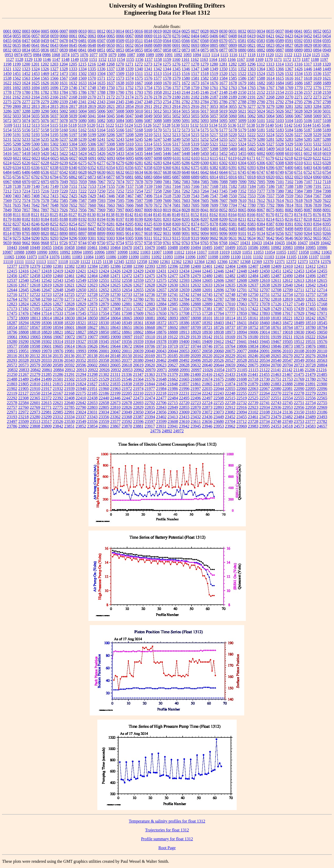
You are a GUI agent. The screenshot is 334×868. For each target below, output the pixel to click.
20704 (288, 365)
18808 (23, 332)
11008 (168, 252)
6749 (280, 172)
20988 (173, 370)
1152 (102, 59)
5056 (205, 116)
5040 (82, 116)
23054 (150, 412)
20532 (253, 360)
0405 (205, 36)
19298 (35, 342)
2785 (214, 102)
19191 (265, 337)
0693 (195, 45)
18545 (322, 323)
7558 (280, 196)
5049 (148, 116)
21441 (253, 374)
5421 (54, 153)
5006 (101, 111)
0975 (28, 55)
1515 (176, 74)
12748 (230, 295)
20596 (81, 365)
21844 (150, 384)
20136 (69, 356)
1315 (289, 64)
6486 (26, 172)
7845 (327, 205)
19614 (69, 346)
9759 (158, 243)
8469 (158, 229)
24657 (322, 426)
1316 (298, 64)
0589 (280, 41)
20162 (138, 356)
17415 (242, 309)
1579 (176, 78)
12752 (276, 295)
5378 (73, 149)
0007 (64, 31)
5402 (252, 149)
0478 (64, 41)
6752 (308, 172)
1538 (7, 78)
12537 (12, 280)
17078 (265, 304)
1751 (120, 88)
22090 (299, 389)
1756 (167, 88)
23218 (23, 417)
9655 (317, 238)
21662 (173, 379)
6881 (129, 177)
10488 (173, 247)
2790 (261, 102)
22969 (322, 407)
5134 (213, 125)
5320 (205, 144)
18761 (276, 327)
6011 (298, 153)
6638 (167, 172)
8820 (45, 233)
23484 (299, 417)
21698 (242, 379)
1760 (205, 88)
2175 (139, 97)
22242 (207, 393)
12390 (138, 266)
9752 (111, 243)
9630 (223, 238)
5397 (205, 149)
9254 (270, 233)
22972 (23, 412)
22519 (242, 398)
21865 (207, 384)
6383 (223, 168)
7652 (73, 205)
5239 (82, 139)
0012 (101, 31)
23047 (115, 412)
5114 (45, 125)
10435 (280, 243)
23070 (196, 412)
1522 (242, 74)
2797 (317, 102)
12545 (69, 280)
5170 (158, 130)
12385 (104, 266)
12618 (35, 285)
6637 (158, 172)
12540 (23, 280)
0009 (73, 31)
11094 (179, 257)
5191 (17, 135)
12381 (58, 266)
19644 (115, 346)
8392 (299, 224)
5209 (139, 135)
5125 (138, 125)
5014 (176, 111)
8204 (176, 219)
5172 (176, 130)
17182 (23, 309)
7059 (83, 182)
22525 (253, 398)
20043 (161, 351)
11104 (280, 257)
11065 (9, 257)
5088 (158, 121)
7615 (289, 200)
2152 (261, 92)
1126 (325, 55)
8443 (73, 229)
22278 (299, 393)
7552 (242, 196)
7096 (271, 182)
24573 (299, 426)
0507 (101, 41)
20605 (115, 365)
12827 (58, 304)
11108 (325, 257)
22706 (161, 403)
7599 (158, 200)
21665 (184, 379)
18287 (12, 323)
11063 (326, 252)
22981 (46, 412)
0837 (54, 50)
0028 (205, 31)
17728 (207, 313)
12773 (69, 299)
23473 (265, 417)
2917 (205, 106)
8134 (101, 215)
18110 (219, 318)
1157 (148, 59)
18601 (69, 327)
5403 (261, 149)
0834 (26, 50)
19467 (276, 342)
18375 (173, 323)
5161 (73, 130)
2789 (252, 102)
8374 (195, 224)
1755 (158, 88)
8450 (101, 229)
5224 (270, 135)
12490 (288, 276)
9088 (176, 233)
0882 (261, 50)
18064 (116, 318)
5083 (111, 121)
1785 (73, 92)
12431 (161, 271)
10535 (242, 247)
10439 (314, 243)
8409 (45, 229)
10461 (92, 247)
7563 (299, 196)
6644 (223, 172)
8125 (54, 215)
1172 (287, 59)
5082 (101, 121)
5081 (92, 121)
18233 (299, 318)
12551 (104, 280)
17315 (127, 309)
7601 (176, 200)
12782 (161, 299)
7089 (233, 182)
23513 (35, 421)
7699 (214, 205)
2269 (280, 97)
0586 (270, 41)
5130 (176, 125)
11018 (213, 252)
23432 (196, 417)
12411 (299, 266)
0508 (111, 41)
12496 (311, 276)
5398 (214, 149)
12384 (92, 266)
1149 (74, 59)
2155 (289, 92)
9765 (205, 243)
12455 (322, 271)
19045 (311, 332)
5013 (167, 111)
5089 (167, 121)
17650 (161, 313)
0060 (64, 36)
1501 (73, 74)
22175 (81, 393)
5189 (327, 130)
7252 (120, 191)
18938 (219, 332)
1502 (82, 74)
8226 (327, 219)
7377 (261, 191)
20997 (196, 370)
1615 (280, 78)
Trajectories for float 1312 (167, 830)
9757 (139, 243)
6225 (17, 163)
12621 (69, 285)
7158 (139, 186)
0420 (261, 36)
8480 (205, 229)
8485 (242, 229)
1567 (64, 78)
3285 (327, 106)
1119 (261, 55)
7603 (186, 200)
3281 (289, 106)
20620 (150, 365)
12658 (173, 290)
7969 (101, 210)
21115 (253, 370)
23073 (219, 412)
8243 (26, 224)
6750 (289, 172)
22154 (46, 393)
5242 (111, 139)
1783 (54, 92)
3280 (280, 106)
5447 (176, 153)
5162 (82, 130)
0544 (148, 41)
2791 (270, 102)
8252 (54, 224)
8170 (270, 215)
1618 (308, 78)
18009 (24, 318)
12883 (150, 304)
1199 (17, 64)
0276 (176, 36)
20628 (184, 365)
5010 (139, 111)
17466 (322, 309)
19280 (12, 342)
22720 (184, 403)
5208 (129, 135)
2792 (280, 102)
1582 (205, 78)
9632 (242, 238)
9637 (261, 238)
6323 (317, 163)
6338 (54, 168)
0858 (167, 50)
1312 (261, 64)
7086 (214, 182)
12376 (326, 262)
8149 (176, 215)
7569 (7, 200)
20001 (104, 351)
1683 (270, 83)
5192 (26, 135)
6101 (177, 158)
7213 (17, 191)
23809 (46, 426)
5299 (26, 144)
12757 (311, 295)
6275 (82, 163)
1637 (111, 83)
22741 (265, 403)
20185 (173, 356)
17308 (115, 309)
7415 (54, 196)
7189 (299, 186)
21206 (310, 370)
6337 (45, 168)
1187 (305, 59)
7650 (64, 205)
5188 (317, 130)
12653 (115, 290)
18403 (219, 323)
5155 (17, 130)
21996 (184, 389)
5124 (129, 125)
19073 (81, 337)
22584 (23, 403)
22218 (161, 393)
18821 (58, 332)
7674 (167, 205)
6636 (148, 172)
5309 (120, 144)
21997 (196, 389)
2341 (82, 102)
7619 (308, 200)
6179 (270, 158)
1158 (158, 59)
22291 (322, 393)
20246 (253, 356)
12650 (81, 290)
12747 (219, 295)
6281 (139, 163)
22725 (219, 403)
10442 (326, 243)
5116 (63, 125)
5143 (298, 125)
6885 (167, 177)
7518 (167, 196)
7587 (82, 200)
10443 (12, 247)
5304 (73, 144)
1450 (7, 74)
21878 (242, 384)
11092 (156, 257)
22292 (12, 398)
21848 (173, 384)
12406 (242, 266)
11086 (111, 257)
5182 (270, 130)
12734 (138, 295)
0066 (120, 36)
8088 (317, 210)
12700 (230, 290)
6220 (308, 158)
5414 (317, 149)
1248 (101, 64)
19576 (322, 342)
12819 (288, 299)
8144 (148, 215)
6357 (139, 168)
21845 (161, 384)
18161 (253, 318)
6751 (299, 172)
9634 (252, 238)
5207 (120, 135)
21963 (115, 389)
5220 (233, 135)
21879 (253, 384)
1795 (148, 92)
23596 (138, 421)
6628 (82, 172)
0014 (120, 31)
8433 (54, 229)
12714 (322, 290)
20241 (242, 356)
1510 (129, 74)
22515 (230, 398)
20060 (219, 351)
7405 (26, 196)
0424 (299, 36)
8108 (8, 215)
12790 (242, 299)
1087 (131, 55)
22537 (265, 398)
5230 (327, 135)
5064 (270, 116)
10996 (99, 252)
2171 (101, 97)
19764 (230, 346)
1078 (103, 55)
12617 (23, 285)
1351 (233, 69)
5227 (299, 135)
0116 (157, 36)
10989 (31, 252)
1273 (148, 64)
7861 (35, 210)
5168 (139, 130)
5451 (214, 153)
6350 (82, 168)
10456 (58, 247)
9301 (92, 238)
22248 (230, 393)
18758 (265, 327)
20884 (58, 370)
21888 (288, 384)
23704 (230, 421)
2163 (26, 97)
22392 (58, 398)
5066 (289, 116)
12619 (46, 285)
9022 (158, 233)
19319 (69, 342)
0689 (158, 45)
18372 (161, 323)
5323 (233, 144)
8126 (63, 215)
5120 (91, 125)
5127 (157, 125)
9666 (35, 243)
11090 (134, 257)
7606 (214, 200)
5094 (214, 121)
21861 (196, 384)
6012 (308, 153)
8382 (242, 224)
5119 (82, 125)
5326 (261, 144)
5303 (64, 144)
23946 (207, 426)
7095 (261, 182)
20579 (35, 365)
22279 (311, 393)
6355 (120, 168)
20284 (322, 356)
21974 (138, 389)
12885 (173, 304)
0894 (317, 50)
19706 (150, 346)
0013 (111, 31)
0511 (139, 41)
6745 (242, 172)
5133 (204, 125)
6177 (261, 158)
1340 (139, 69)
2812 (26, 106)
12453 (299, 271)
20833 (24, 370)
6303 (233, 163)
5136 (232, 125)
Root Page (167, 848)
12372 (291, 262)
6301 (214, 163)
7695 (195, 205)
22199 (115, 393)
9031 (167, 233)
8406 (26, 229)
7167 (205, 186)
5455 (242, 153)
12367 (234, 262)
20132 (35, 356)
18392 (207, 323)
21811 (46, 384)
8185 (54, 219)
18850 (104, 332)
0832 (7, 50)
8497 (280, 229)
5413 (308, 149)
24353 (276, 426)
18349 (127, 323)
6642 (205, 172)
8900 (111, 233)
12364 (199, 262)
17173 (12, 309)
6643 (214, 172)
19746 (207, 346)
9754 (120, 243)
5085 (129, 121)
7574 (26, 200)
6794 (54, 177)
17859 (242, 313)
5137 (241, 125)
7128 (7, 186)
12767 (23, 299)
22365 (35, 398)
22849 (173, 407)
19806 (242, 346)
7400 (7, 196)
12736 (150, 295)
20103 (288, 351)
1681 (252, 83)
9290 (35, 238)
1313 (270, 64)
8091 (327, 210)
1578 (167, 78)
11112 (30, 262)
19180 (253, 337)
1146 (47, 59)
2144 (186, 92)
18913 (184, 332)
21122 (264, 370)
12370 (268, 262)
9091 (186, 233)
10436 (291, 243)
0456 (17, 41)
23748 (276, 421)
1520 (223, 74)
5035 (35, 116)
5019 (223, 111)
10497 (219, 247)
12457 (23, 276)
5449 (195, 153)
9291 (45, 238)
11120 (74, 262)
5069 (317, 116)
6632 (120, 172)
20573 (23, 365)
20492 (184, 360)
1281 (223, 64)
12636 (242, 285)
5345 (35, 149)
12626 (127, 285)
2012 (167, 92)
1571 (101, 78)
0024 (176, 31)
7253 (129, 191)
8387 (270, 224)
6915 (223, 177)
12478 (184, 276)
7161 (167, 186)
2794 (289, 102)
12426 (115, 271)
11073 (32, 257)
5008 (120, 111)
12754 (288, 295)
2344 (111, 102)
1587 (252, 78)
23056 (161, 412)
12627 (138, 285)
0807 (223, 45)
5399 (223, 149)
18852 (115, 332)
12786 (207, 299)
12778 (115, 299)
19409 (207, 342)
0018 (148, 31)
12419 (58, 271)
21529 (104, 379)
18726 (219, 327)
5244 (129, 139)
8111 (17, 215)
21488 (12, 379)
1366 (280, 69)
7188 (289, 186)
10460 (81, 247)
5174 (195, 130)
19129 (184, 337)
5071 (327, 116)
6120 (242, 158)
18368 (150, 323)
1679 (242, 83)
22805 (104, 407)
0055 (17, 36)
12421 (81, 271)
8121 (35, 215)
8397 (7, 229)
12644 (12, 290)
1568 (73, 78)
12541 (35, 280)
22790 (81, 407)
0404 (195, 36)
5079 (73, 121)
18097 (184, 318)
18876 (161, 332)
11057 (292, 252)
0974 (18, 55)
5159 (54, 130)
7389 (308, 191)
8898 (92, 233)
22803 (92, 407)
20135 (58, 356)
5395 (186, 149)
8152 (195, 215)
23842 (58, 426)
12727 (81, 295)
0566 (186, 41)
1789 (111, 92)
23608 (173, 421)
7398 (327, 191)
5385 (120, 149)
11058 (304, 252)
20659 (230, 365)
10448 (23, 247)
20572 (12, 365)
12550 (92, 280)
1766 (261, 88)
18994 (242, 332)
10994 (76, 252)
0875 (205, 50)
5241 (101, 139)
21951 (92, 389)
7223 (92, 191)
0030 (223, 31)
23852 (81, 426)
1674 (205, 83)
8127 (73, 215)
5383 (101, 149)
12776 (104, 299)
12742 (184, 295)
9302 (101, 238)
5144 (307, 125)
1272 (139, 64)
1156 (139, 59)
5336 (17, 149)
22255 (242, 393)
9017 (139, 233)
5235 (45, 139)
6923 (299, 177)
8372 (186, 224)
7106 (299, 182)
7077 (130, 182)
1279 (204, 64)
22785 (69, 407)
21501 (58, 379)
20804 (322, 365)
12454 (311, 271)
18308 (58, 323)
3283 (308, 106)
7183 (242, 186)
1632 (73, 83)
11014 (190, 252)
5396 (195, 149)
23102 (253, 412)
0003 (26, 31)
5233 (26, 139)
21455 (265, 374)
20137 (81, 356)
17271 (92, 309)
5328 (280, 144)
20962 (139, 370)
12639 (276, 285)
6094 (120, 158)
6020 (8, 158)
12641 (299, 285)
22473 (138, 398)
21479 (311, 374)
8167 (261, 215)
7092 (252, 182)
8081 (280, 210)
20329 (35, 360)
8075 (270, 210)
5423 (73, 153)
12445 (207, 271)
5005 (92, 111)
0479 (73, 41)
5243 (120, 139)
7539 (186, 196)
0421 (270, 36)
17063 (242, 304)
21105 (242, 370)
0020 (167, 31)
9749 (92, 243)
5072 (7, 121)
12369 (257, 262)
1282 (232, 64)
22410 (81, 398)
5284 (299, 139)
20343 (69, 360)
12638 (265, 285)
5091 (186, 121)
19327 (81, 342)
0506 (92, 41)
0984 (37, 55)
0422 (280, 36)
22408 (69, 398)
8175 (308, 215)
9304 (120, 238)
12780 (138, 299)
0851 (101, 50)
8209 (223, 219)
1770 (299, 88)
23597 (150, 421)
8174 (298, 215)
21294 (81, 374)
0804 (205, 45)
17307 (104, 309)
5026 (280, 111)
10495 (207, 247)
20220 (207, 356)
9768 (223, 243)
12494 (299, 276)
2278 (35, 102)
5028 (299, 111)
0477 (54, 41)
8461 (129, 229)
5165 (111, 130)
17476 (23, 313)
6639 (176, 172)
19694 (138, 346)
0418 (242, 36)
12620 (58, 285)
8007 (139, 210)
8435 (64, 229)
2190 (242, 97)
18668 (150, 327)
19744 (196, 346)
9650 (299, 238)
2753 (158, 102)
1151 (93, 59)
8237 (17, 224)
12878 (92, 304)
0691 (176, 45)
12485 (265, 276)
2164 (35, 97)
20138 (92, 356)
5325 (252, 144)
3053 (214, 106)
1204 (63, 64)
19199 (276, 337)
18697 (184, 327)
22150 (35, 393)
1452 (26, 74)
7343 (214, 191)
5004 (82, 111)
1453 (35, 74)
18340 (115, 323)
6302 (223, 163)
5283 (289, 139)
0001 (7, 31)
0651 (120, 45)
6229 (54, 163)
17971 (322, 313)
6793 (45, 177)
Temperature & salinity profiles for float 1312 (167, 821)
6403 (308, 168)
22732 (242, 403)
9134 (261, 233)
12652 (104, 290)
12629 (161, 285)
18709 (196, 327)
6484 (7, 172)
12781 (150, 299)
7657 (82, 205)
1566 (54, 78)
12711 (299, 290)
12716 (12, 295)
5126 (147, 125)
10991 (53, 252)
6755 (7, 177)
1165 (222, 59)
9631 (233, 238)
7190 (308, 186)
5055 (195, 116)
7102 (289, 182)
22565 (322, 398)
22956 (299, 407)
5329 (289, 144)
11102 (258, 257)
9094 (205, 233)
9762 (176, 243)
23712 (242, 421)
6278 (111, 163)
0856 (148, 50)
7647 (45, 205)
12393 (150, 266)
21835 (115, 384)
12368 (245, 262)
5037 (54, 116)
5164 (101, 130)
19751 (219, 346)
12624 (104, 285)
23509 (23, 421)
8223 (317, 219)
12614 (311, 280)
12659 (184, 290)
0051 (308, 31)
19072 (70, 337)
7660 (92, 205)
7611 (251, 200)
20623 (161, 365)
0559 (158, 41)
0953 (9, 55)
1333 (73, 69)
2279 (45, 102)
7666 (129, 205)
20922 (93, 370)
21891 (311, 384)
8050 (214, 210)
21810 (35, 384)
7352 (242, 191)
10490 (184, 247)
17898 (276, 313)
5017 (205, 111)
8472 (167, 229)
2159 (327, 92)
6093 (111, 158)
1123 (297, 55)
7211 (327, 186)
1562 (17, 78)
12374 (314, 262)
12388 (127, 266)
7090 (242, 182)
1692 (17, 88)
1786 (82, 92)
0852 (111, 50)
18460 (265, 323)
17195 (35, 309)
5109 (8, 125)
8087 (308, 210)
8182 (26, 219)
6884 (158, 177)
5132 (194, 125)
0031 (233, 31)
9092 (195, 233)
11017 (202, 252)
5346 (45, 149)
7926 (64, 210)
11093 (168, 257)
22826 (127, 407)
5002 (64, 111)
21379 (173, 374)
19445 (265, 342)
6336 (35, 168)
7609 (233, 200)
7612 (261, 200)
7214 (26, 191)
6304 (242, 163)
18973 (230, 332)
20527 (230, 360)
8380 (223, 224)
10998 (122, 252)
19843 (265, 346)
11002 (134, 252)
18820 (46, 332)
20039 (138, 351)
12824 (23, 304)
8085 (299, 210)
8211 (242, 219)
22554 (288, 398)
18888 (173, 332)
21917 (46, 389)
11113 (41, 262)
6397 (280, 168)
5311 (139, 144)
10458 (69, 247)
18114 (230, 318)
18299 (35, 323)
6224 (7, 163)
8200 (148, 219)
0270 (167, 36)
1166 (232, 59)
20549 (299, 360)
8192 (82, 219)
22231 (184, 393)
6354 (111, 168)
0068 (139, 36)
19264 (322, 337)
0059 (54, 36)
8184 (45, 219)
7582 (54, 200)
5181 (261, 130)
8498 (289, 229)
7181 (223, 186)
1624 (26, 83)
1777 (327, 88)
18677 (161, 327)
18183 (276, 318)
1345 (176, 69)
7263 (195, 191)
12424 (104, 271)
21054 (219, 370)
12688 (196, 290)
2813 (35, 106)
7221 (73, 191)
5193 (35, 135)
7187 (280, 186)
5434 (129, 153)
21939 (69, 389)
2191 (252, 97)
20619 (138, 365)
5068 (308, 116)
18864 (150, 332)
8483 (233, 229)
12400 (196, 266)
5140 (270, 125)
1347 (195, 69)
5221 (242, 135)
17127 (288, 304)
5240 (92, 139)
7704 (233, 205)
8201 (158, 219)
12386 (115, 266)
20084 (253, 351)
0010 (82, 31)
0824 (280, 45)
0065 (111, 36)
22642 (81, 403)
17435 (288, 309)
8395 (327, 224)
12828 (69, 304)
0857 (158, 50)
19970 (47, 351)
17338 (161, 309)
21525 (92, 379)
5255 (223, 139)
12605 (207, 280)
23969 (242, 426)
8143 (139, 215)
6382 (214, 168)
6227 (35, 163)
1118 (251, 55)
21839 (138, 384)
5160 (64, 130)
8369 (176, 224)
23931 (161, 426)
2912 (158, 106)
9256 (280, 233)
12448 (242, 271)
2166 (54, 97)
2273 (317, 97)
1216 (92, 64)
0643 (54, 45)
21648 (161, 379)
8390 (280, 224)
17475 (12, 313)
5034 (26, 116)
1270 (120, 64)
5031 (327, 111)
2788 (242, 102)
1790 (120, 92)
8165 (242, 215)
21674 (207, 379)
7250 (101, 191)
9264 (308, 233)
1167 (241, 59)
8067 (261, 210)
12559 (138, 280)
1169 (259, 59)
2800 (17, 106)
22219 (173, 393)
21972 (127, 389)
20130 (23, 356)
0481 (82, 41)
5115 (54, 125)
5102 (270, 121)
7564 (308, 196)
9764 (195, 243)
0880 (242, 50)
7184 (252, 186)
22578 (12, 403)
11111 (19, 262)
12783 (173, 299)
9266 (327, 233)
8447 (92, 229)
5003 (73, 111)
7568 (327, 196)
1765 (252, 88)
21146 (299, 370)
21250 (12, 374)
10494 (196, 247)
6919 (261, 177)
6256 (73, 163)
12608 (242, 280)
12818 (276, 299)
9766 (214, 243)
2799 (7, 106)
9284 (26, 238)
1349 (214, 69)
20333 (46, 360)
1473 (64, 74)
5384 (111, 149)
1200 (26, 64)
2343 (101, 102)
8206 (195, 219)
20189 (184, 356)
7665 (120, 205)
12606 (219, 280)
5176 (214, 130)
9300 (82, 238)
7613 (270, 200)
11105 (291, 257)
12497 (322, 276)
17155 (311, 304)
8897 (82, 233)
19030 (299, 332)
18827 (81, 332)
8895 (73, 233)
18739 (242, 327)
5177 (223, 130)
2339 (64, 102)
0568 (205, 41)
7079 (148, 182)
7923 (54, 210)
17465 (311, 309)
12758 (322, 295)
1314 (279, 64)
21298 (92, 374)
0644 (64, 45)
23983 (253, 426)
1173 (296, 59)
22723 (196, 403)
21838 (127, 384)
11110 (8, 262)
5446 (167, 153)
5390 (158, 149)
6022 (26, 158)
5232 (17, 139)
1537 (327, 74)
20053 (184, 351)
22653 (92, 403)
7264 (205, 191)
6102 (186, 158)
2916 (195, 106)
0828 (299, 45)
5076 (45, 121)
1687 (308, 83)
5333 (327, 144)
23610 (184, 421)
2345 (120, 102)
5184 (289, 130)
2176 (148, 97)
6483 (327, 168)
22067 (265, 389)
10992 (65, 252)
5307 (101, 144)
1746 (73, 88)
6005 (270, 153)
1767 (270, 88)
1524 (261, 74)
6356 (129, 168)
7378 (270, 191)
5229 (317, 135)
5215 (195, 135)
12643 (322, 285)
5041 (92, 116)
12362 (176, 262)
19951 (24, 351)
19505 (288, 342)
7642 (35, 205)
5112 (26, 125)
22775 (58, 407)
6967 (8, 182)
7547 (214, 196)
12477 (173, 276)
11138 (108, 262)
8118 (26, 215)
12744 (196, 295)
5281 (270, 139)
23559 (104, 421)
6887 (176, 177)
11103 (269, 257)
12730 (115, 295)
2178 (158, 97)
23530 (69, 421)
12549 (81, 280)
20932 (116, 370)
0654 (139, 45)
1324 (35, 69)
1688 (317, 83)
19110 (150, 337)
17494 (35, 313)
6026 (64, 158)
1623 (17, 83)
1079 (112, 55)
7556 (261, 196)
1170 (269, 59)
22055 (230, 389)
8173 (289, 215)
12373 (303, 262)
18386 (184, 323)
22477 (161, 398)
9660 (17, 243)
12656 (150, 290)
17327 (138, 309)
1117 (242, 55)
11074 (43, 257)
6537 (54, 172)
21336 (127, 374)
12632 (196, 285)
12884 (161, 304)
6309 (289, 163)
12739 (161, 295)
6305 (252, 163)
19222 (310, 337)
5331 (308, 144)
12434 (184, 271)
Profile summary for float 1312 (167, 839)
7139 (26, 186)
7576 (35, 200)
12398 (184, 266)
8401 (17, 229)
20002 (116, 351)
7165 (186, 186)
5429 (111, 153)
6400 (289, 168)
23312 (58, 417)
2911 (148, 106)
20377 (127, 360)
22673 (115, 403)
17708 (184, 313)
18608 (81, 327)
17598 (127, 313)
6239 (64, 163)
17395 (230, 309)
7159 (148, 186)
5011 (148, 111)
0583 (261, 41)
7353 (252, 191)
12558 (127, 280)
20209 (196, 356)
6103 (195, 158)
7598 (148, 200)
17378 (196, 309)
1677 (223, 83)
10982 (276, 247)
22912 (230, 407)
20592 (69, 365)
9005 (120, 233)
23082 (230, 412)
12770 (58, 299)
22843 (161, 407)
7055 (73, 182)
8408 (35, 229)
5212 (167, 135)
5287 (317, 139)
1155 (130, 59)
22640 (69, 403)
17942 (311, 313)
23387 (138, 417)
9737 (73, 243)
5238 (73, 139)
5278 (242, 139)
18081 (150, 318)
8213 (261, 219)
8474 (176, 229)
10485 (161, 247)
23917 (150, 426)
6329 (7, 168)
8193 (92, 219)
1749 (101, 88)
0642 (45, 45)
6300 (205, 163)
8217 (299, 219)
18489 (299, 323)
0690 (167, 45)
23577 (115, 421)
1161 (185, 59)
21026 (208, 370)
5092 (195, 121)
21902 (12, 389)
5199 (92, 135)
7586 (73, 200)
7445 (101, 196)
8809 (35, 233)
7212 (7, 191)
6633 (129, 172)
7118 (327, 182)
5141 (279, 125)
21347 (138, 374)
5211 (157, 135)
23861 (104, 426)
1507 (111, 74)
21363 (150, 374)
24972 (178, 431)
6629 (92, 172)
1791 (129, 92)
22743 (276, 403)
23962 (230, 426)
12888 (196, 304)
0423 (289, 36)
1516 (186, 74)
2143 (176, 92)
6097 (148, 158)
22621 (58, 403)
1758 (186, 88)
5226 (289, 135)
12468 (104, 276)
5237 (64, 139)
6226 (26, 163)
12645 (23, 290)
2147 (214, 92)
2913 (167, 106)
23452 (230, 417)
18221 (287, 318)
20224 (219, 356)
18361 (138, 323)
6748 (270, 172)
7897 (45, 210)
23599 (161, 421)
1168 (250, 59)
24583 (311, 426)
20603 (104, 365)
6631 (111, 172)
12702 (253, 290)
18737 (230, 327)
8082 (289, 210)
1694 (35, 88)
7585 (64, 200)
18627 (92, 327)
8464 (139, 229)
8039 (195, 210)
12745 (207, 295)
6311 (308, 163)
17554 (104, 313)
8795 (26, 233)
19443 (253, 342)
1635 (101, 83)
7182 (233, 186)
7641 (26, 205)
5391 (167, 149)
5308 (111, 144)
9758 (148, 243)
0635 (17, 45)
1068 (56, 55)
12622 (81, 285)
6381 (205, 168)
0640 (26, 45)
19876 (311, 346)
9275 (17, 238)
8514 (7, 233)
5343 (26, 149)
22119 (12, 393)
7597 (139, 200)
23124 (276, 412)
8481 (214, 229)
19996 (93, 351)
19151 (219, 337)
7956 (82, 210)
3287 (17, 111)
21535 (115, 379)
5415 (327, 149)
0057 (35, 36)
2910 (139, 106)
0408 (233, 36)
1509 (120, 74)
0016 (139, 31)
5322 (223, 144)
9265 (317, 233)
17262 (58, 309)
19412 (219, 342)
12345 (119, 262)
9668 (45, 243)
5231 (7, 139)
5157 (35, 130)
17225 (46, 309)
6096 (139, 158)
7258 (158, 191)
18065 (127, 318)
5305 (82, 144)
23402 (161, 417)
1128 (19, 59)
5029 (308, 111)
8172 (279, 215)
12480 (207, 276)
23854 (92, 426)
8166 (251, 215)
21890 (299, 384)
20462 (161, 360)
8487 (261, 229)
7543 (195, 196)
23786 (12, 426)
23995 (265, 426)
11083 (77, 257)
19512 (299, 342)
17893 (265, 313)
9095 (214, 233)
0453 (317, 36)
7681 (176, 205)
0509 (120, 41)
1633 (82, 83)
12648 (58, 290)
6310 (299, 163)
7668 (139, 205)
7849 (7, 210)
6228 (45, 163)
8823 (54, 233)
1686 (299, 83)
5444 (148, 153)
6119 (232, 158)
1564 (35, 78)
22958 (311, 407)
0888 (289, 50)
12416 (23, 271)
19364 (150, 342)
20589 (58, 365)
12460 (58, 276)
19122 (173, 337)
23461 (253, 417)
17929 (299, 313)
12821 (311, 299)
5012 (158, 111)
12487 (276, 276)
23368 (127, 417)
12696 (219, 290)
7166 (195, 186)
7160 (158, 186)
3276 (242, 106)
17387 (219, 309)
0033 (252, 31)
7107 (308, 182)
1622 (7, 83)
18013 (35, 318)
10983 (288, 247)
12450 (265, 271)
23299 (46, 417)
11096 (190, 257)
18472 (288, 323)
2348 (148, 102)
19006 (253, 332)
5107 (317, 121)
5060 (233, 116)
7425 (73, 196)
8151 (186, 215)
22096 (322, 389)
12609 (253, 280)
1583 (214, 78)
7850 (17, 210)
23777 (311, 421)
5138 (251, 125)
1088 (140, 55)
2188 (223, 97)
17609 (138, 313)
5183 (280, 130)
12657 (161, 290)
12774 (81, 299)
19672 (127, 346)
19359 (138, 342)
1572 (111, 78)
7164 (176, 186)
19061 (12, 337)
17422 (253, 309)
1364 (261, 69)
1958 (158, 92)
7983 (111, 210)
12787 (219, 299)
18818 (35, 332)
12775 (92, 299)
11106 (303, 257)
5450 (205, 153)
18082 (162, 318)
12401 (207, 266)
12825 (35, 304)
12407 (253, 266)
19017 (276, 332)
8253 (64, 224)
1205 (73, 64)
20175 (161, 356)
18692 (173, 327)
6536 (45, 172)
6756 (17, 177)
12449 (253, 271)
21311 (115, 374)
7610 (242, 200)
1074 (65, 55)
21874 (230, 384)
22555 (299, 398)
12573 (150, 280)
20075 (230, 351)
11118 (63, 262)
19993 (81, 351)
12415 (12, 271)
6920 (270, 177)
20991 (185, 370)
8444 (82, 229)
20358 (104, 360)
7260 (167, 191)
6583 (73, 172)
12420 (69, 271)
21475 (299, 374)
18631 (104, 327)
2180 (176, 97)
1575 (139, 78)
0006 (54, 31)
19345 (104, 342)
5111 (17, 125)
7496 (148, 196)
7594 (111, 200)
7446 (111, 196)
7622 (327, 200)
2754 (167, 102)
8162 (214, 215)
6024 (45, 158)
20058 (207, 351)
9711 (54, 243)
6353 (101, 168)
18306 (46, 323)
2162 (17, 97)
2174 (129, 97)
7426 (82, 196)
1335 (92, 69)
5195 (54, 135)
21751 (276, 379)
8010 (158, 210)
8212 (252, 219)
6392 (242, 168)
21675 (219, 379)
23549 (81, 421)
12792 (265, 299)
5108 (327, 121)
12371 (280, 262)
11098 (213, 257)
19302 (46, 342)
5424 (82, 153)
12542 (46, 280)
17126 (276, 304)
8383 (252, 224)
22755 (322, 403)
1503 (92, 74)
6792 (35, 177)
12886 (184, 304)
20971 (162, 370)
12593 (184, 280)
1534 (299, 74)
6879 (120, 177)
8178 (326, 215)
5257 (233, 139)
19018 (288, 332)
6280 (129, 163)
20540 (276, 360)
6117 (223, 158)
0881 (252, 50)
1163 (204, 59)
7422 (64, 196)
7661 (101, 205)
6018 (317, 153)
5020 (233, 111)
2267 (261, 97)
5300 (35, 144)
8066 (252, 210)
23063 (173, 412)
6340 (73, 168)
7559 (289, 196)
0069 (148, 36)
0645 (73, 45)
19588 (23, 346)
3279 (270, 106)
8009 (148, 210)
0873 (186, 50)
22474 (150, 398)
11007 (156, 252)
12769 (46, 299)
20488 (173, 360)
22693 (138, 403)
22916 (242, 407)
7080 (158, 182)
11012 (179, 252)
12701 (242, 290)
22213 (150, 393)
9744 (82, 243)
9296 (73, 238)
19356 (127, 342)
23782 (322, 421)
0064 (101, 36)
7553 (252, 196)
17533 (58, 313)
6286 (186, 163)
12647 (46, 290)
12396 (173, 266)
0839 (64, 50)
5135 (223, 125)
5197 (73, 135)
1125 (316, 55)
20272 (299, 356)
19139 (196, 337)
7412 (45, 196)
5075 (35, 121)
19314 (58, 342)
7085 (205, 182)
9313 (167, 238)
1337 (111, 69)
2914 (176, 106)
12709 (288, 290)
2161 (7, 97)
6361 (176, 168)
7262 (186, 191)
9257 (289, 233)
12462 (81, 276)
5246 (148, 139)
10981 (265, 247)
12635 (230, 285)
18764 (288, 327)
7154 (101, 186)
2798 (327, 102)
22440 (104, 398)
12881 (127, 304)
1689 (327, 83)
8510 (317, 229)
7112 (317, 182)
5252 (205, 139)
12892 (219, 304)
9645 (280, 238)
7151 (73, 186)
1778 (7, 92)
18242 (310, 318)
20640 (207, 365)
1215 (82, 64)
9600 (205, 238)
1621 (327, 78)
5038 (64, 116)
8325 (148, 224)
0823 (270, 45)
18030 (70, 318)
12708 (276, 290)
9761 (167, 243)
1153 (112, 59)
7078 (139, 182)
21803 (12, 384)
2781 (176, 102)
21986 (173, 389)
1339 (129, 69)
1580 (186, 78)
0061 (73, 36)
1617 (299, 78)
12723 (46, 295)
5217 (214, 135)
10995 (88, 252)
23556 (92, 421)
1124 (307, 55)
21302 (104, 374)
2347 (139, 102)
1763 (233, 88)
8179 (7, 219)
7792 (270, 205)
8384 (261, 224)
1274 (157, 64)
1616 (289, 78)
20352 (81, 360)
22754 (311, 403)
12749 (242, 295)
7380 (280, 191)
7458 (120, 196)
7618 (299, 200)
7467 (129, 196)
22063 (253, 389)
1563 (26, 78)
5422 (64, 153)
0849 (92, 50)
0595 (327, 41)
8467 (148, 229)
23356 (104, 417)
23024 (81, 412)
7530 (176, 196)
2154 (280, 92)
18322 (92, 323)
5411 (289, 149)
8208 (214, 219)
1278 (195, 64)
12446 (219, 271)
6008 (280, 153)
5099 (242, 121)
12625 (115, 285)
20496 (196, 360)
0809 (233, 45)
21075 (231, 370)
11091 (145, 257)
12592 (173, 280)
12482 (230, 276)
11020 (236, 252)
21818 (69, 384)
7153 (92, 186)
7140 (35, 186)
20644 (219, 365)
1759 (195, 88)
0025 (186, 31)
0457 (26, 41)
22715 (173, 403)
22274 (288, 393)
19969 (35, 351)
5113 (36, 125)
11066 (20, 257)
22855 (184, 407)
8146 (167, 215)
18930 (207, 332)
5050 (158, 116)
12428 (127, 271)
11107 (314, 257)
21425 (219, 374)
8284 (120, 224)
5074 (26, 121)
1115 (224, 55)
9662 (26, 243)
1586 (242, 78)
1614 (270, 78)
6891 (205, 177)
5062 (252, 116)
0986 (46, 55)
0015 (129, 31)
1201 (35, 64)
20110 (322, 351)
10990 (42, 252)
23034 (104, 412)
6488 (35, 172)
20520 (207, 360)
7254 (139, 191)
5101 (261, 121)
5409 (270, 149)
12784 (184, 299)
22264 (265, 393)
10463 (104, 247)
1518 (205, 74)
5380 (82, 149)
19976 (58, 351)
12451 (276, 271)
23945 (196, 426)
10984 (299, 247)
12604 (196, 280)
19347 (115, 342)
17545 (81, 313)
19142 (207, 337)
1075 (75, 55)
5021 (242, 111)
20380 (138, 360)
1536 (317, 74)
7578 (45, 200)
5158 (45, 130)
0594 (317, 41)
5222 (252, 135)
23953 (219, 426)
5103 (280, 121)
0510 (129, 41)
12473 (138, 276)
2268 (270, 97)
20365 (115, 360)
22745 (288, 403)
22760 (23, 407)
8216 (289, 219)
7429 (92, 196)
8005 (129, 210)
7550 (233, 196)
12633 (207, 285)
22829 (138, 407)
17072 (253, 304)
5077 (54, 121)
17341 (173, 309)
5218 (223, 135)
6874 (101, 177)
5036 (45, 116)
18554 (12, 327)
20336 (58, 360)
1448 (317, 69)
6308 (280, 163)
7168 (214, 186)
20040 (150, 351)
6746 (252, 172)
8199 (139, 219)
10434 (268, 243)
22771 (46, 407)
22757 (12, 407)
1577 (158, 78)
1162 (195, 59)
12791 (253, 299)
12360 (153, 262)
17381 (207, 309)
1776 (317, 88)
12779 (127, 299)
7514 (158, 196)
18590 (46, 327)
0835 (35, 50)
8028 (186, 210)
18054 (104, 318)
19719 (173, 346)
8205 (186, 219)
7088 (224, 182)
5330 (299, 144)
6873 (92, 177)
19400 (184, 342)
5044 (101, 116)
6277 (101, 163)
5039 (73, 116)
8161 (204, 215)
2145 (195, 92)
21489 (23, 379)
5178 (233, 130)
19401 (196, 342)
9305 (129, 238)
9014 (129, 233)
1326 (45, 69)
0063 (92, 36)
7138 (17, 186)
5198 (82, 135)
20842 (35, 370)
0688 (148, 45)
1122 (288, 55)
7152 (82, 186)
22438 (92, 398)
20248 (265, 356)
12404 (230, 266)
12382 (69, 266)
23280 (35, 417)
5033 (17, 116)
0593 (308, 41)
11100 (235, 257)
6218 (289, 158)
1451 (17, 74)
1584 (223, 78)
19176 (242, 337)
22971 (12, 412)
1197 (324, 59)
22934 (265, 407)
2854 (129, 106)
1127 (10, 59)
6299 (195, 163)
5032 (7, 116)
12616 (12, 285)
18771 (299, 327)
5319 (195, 144)
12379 (35, 266)
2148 (223, 92)
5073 (17, 121)
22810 (115, 407)
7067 (102, 182)
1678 (233, 83)
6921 (280, 177)
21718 (253, 379)
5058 (223, 116)
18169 (264, 318)
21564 (138, 379)
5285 (308, 139)
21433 (230, 374)
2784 (205, 102)
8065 (242, 210)
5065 (280, 116)
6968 (17, 182)
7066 (92, 182)
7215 (35, 191)
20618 (127, 365)
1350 (223, 69)
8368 (167, 224)
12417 (35, 271)
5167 (129, 130)
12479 (196, 276)
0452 (308, 36)
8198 (129, 219)
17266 (69, 309)
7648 (54, 205)
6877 (111, 177)
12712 (311, 290)
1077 (93, 55)
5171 (167, 130)
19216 (299, 337)
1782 (45, 92)
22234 (196, 393)
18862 (138, 332)
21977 (150, 389)
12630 (173, 285)
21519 (81, 379)
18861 (127, 332)
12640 (288, 285)
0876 (214, 50)
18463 (276, 323)
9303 (111, 238)
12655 (138, 290)
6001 (252, 153)
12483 (242, 276)
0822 (261, 45)
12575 (161, 280)
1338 (120, 69)
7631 (7, 205)
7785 (261, 205)
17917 (288, 313)
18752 (253, 327)
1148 (65, 59)
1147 (56, 59)
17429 (276, 309)
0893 (308, 50)
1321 (7, 69)
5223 (261, 135)
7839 (317, 205)
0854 (129, 50)
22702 (150, 403)
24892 (167, 431)
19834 (253, 346)
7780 (252, 205)
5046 (120, 116)
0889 (299, 50)
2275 (7, 102)
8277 (92, 224)
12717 (23, 295)
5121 (100, 125)
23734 (265, 421)
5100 (252, 121)
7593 (101, 200)
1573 (120, 78)
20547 (288, 360)
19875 (299, 346)
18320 (69, 323)
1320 (326, 64)
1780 (26, 92)
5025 (270, 111)
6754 (327, 172)
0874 (195, 50)
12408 (265, 266)
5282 (280, 139)
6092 (102, 158)
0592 (299, 41)
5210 (148, 135)
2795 (299, 102)
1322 (17, 69)
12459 (46, 276)
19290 (23, 342)
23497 (12, 421)
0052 (317, 31)
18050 (93, 318)
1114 (215, 55)
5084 (120, 121)
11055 (281, 252)
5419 (35, 153)
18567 (35, 327)
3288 (26, 111)
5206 (111, 135)
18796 (12, 332)
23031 (92, 412)
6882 (139, 177)
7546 (205, 196)
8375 (205, 224)
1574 (129, 78)
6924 (308, 177)
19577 (12, 346)
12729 (104, 295)
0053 (327, 31)
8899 (101, 233)
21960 (104, 389)
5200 (101, 135)
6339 (64, 168)
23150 (299, 412)
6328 (327, 163)
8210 (233, 219)
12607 (230, 280)
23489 (311, 417)
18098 (196, 318)
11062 (315, 252)
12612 (288, 280)
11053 (258, 252)
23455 (242, 417)
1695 (45, 88)
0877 (223, 50)
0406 (214, 36)
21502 (69, 379)
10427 (234, 243)
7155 (111, 186)
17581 (115, 313)
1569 (82, 78)
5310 (129, 144)
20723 (299, 365)
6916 (233, 177)
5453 (233, 153)
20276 (311, 356)
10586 (253, 247)
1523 (252, 74)
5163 (92, 130)
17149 (299, 304)
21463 (276, 374)
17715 (196, 313)
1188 (315, 59)
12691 (207, 290)
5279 (252, 139)
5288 (327, 139)
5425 (92, 153)
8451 (111, 229)
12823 (12, 304)
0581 (242, 41)
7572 (17, 200)
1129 (28, 59)
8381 (233, 224)
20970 (150, 370)
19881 (322, 346)
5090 (176, 121)
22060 (242, 389)
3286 (7, 111)
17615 (150, 313)
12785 (196, 299)
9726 (64, 243)
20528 (242, 360)
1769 (289, 88)
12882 (138, 304)
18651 (127, 327)
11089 (122, 257)
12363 (188, 262)
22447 (127, 398)
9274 (7, 238)
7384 (299, 191)
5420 (45, 153)
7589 (92, 200)
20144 (104, 356)
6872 (82, 177)
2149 (233, 92)
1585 (233, 78)
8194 (101, 219)
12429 (138, 271)
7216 (45, 191)
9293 (54, 238)
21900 (322, 384)
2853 (120, 106)
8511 (327, 229)
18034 (81, 318)
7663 (111, 205)
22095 (311, 389)
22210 (138, 393)
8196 (111, 219)
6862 (73, 177)
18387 (196, 323)
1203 (54, 64)
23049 (127, 412)
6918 (252, 177)
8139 (120, 215)
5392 (176, 149)
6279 (120, 163)
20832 (13, 370)
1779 (17, 92)
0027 (195, 31)
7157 (129, 186)
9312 (158, 238)
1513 (158, 74)
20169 (150, 356)
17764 (219, 313)
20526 (219, 360)
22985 (58, 412)
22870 (196, 407)
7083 (186, 182)
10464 (115, 247)
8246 (35, 224)
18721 (207, 327)
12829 (81, 304)
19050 (322, 332)
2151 (252, 92)
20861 (47, 370)
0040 (289, 31)
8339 (158, 224)
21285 (46, 374)
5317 (176, 144)
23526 (58, 421)
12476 (161, 276)
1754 (148, 88)
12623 (92, 285)
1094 (197, 55)
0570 (223, 41)
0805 (214, 45)
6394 (261, 168)
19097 (127, 337)
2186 (205, 97)
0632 (7, 45)
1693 (26, 88)
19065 (35, 337)
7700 (223, 205)
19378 (161, 342)
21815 (58, 384)
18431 (242, 323)
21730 (265, 379)
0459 (45, 41)
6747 (261, 172)
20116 (12, 356)
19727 (184, 346)
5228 (308, 135)
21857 (184, 384)
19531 (311, 342)
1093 (187, 55)
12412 (311, 266)
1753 (139, 88)
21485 (322, 374)
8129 (82, 215)
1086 (122, 55)
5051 (167, 116)
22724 (207, 403)
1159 (167, 59)
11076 (54, 257)
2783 (195, 102)
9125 (252, 233)
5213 (176, 135)
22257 (253, 393)
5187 (308, 130)
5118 (73, 125)
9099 (233, 233)
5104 (289, 121)
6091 (92, 158)
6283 (158, 163)
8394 (317, 224)
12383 (81, 266)
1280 (214, 64)
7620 (317, 200)
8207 (205, 219)
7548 (223, 196)
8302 (139, 224)
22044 (219, 389)
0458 (35, 41)
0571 (233, 41)
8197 (120, 219)
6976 (55, 182)
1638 (120, 83)
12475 (150, 276)
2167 (64, 97)
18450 (253, 323)
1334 (82, 69)
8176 (317, 215)
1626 (45, 83)
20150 (127, 356)
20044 (173, 351)
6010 (289, 153)
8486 (252, 229)
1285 (242, 64)
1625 (35, 83)
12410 (288, 266)
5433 (120, 153)
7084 (195, 182)
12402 (219, 266)
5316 (167, 144)
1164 (213, 59)
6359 (158, 168)
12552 (115, 280)
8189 (73, 219)
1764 (242, 88)
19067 (58, 337)
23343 (92, 417)
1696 (54, 88)
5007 (111, 111)
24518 (288, 426)
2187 (214, 97)
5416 (7, 153)
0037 (280, 31)
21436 (242, 374)
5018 (214, 111)
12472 (127, 276)
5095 (223, 121)
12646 (35, 290)
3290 (45, 111)
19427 (230, 342)
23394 (150, 417)
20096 (276, 351)
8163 (223, 215)
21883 (276, 384)
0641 (35, 45)
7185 (261, 186)
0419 (252, 36)
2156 (299, 92)
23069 (184, 412)
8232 (7, 224)
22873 (207, 407)
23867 (115, 426)
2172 (111, 97)
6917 (242, 177)
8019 (167, 210)
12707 (265, 290)
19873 (288, 346)
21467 (288, 374)
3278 (261, 106)
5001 (54, 111)
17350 (184, 309)
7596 (129, 200)
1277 (186, 64)
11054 (270, 252)
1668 (148, 83)
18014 (47, 318)
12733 (127, 295)
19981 (70, 351)
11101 (247, 257)
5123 (119, 125)
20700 (276, 365)
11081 (66, 257)
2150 (242, 92)
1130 (38, 59)
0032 (242, 31)
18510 (311, 323)
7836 (308, 205)
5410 (280, 149)
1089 (150, 55)
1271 (129, 64)
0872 (176, 50)
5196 (64, 135)
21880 (265, 384)
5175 (205, 130)
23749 (288, 421)
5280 (261, 139)
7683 (186, 205)
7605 (205, 200)
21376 (161, 374)
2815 (54, 106)
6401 (299, 168)
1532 (289, 74)
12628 (150, 285)
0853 (120, 50)
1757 (176, 88)
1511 (139, 74)
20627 (173, 365)
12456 (12, 276)
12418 (46, 271)
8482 (223, 229)
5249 (176, 139)
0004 (35, 31)
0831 (327, 45)
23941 (173, 426)
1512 (148, 74)
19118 (161, 337)
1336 (101, 69)
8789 (17, 233)
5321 (214, 144)
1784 (64, 92)
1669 (158, 83)
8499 (299, 229)
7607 (223, 200)
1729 (64, 88)
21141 (276, 370)
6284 (167, 163)
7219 (54, 191)
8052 (223, 210)
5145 (317, 125)
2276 (17, 102)
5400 (233, 149)
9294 (64, 238)
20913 (81, 370)
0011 (92, 31)
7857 (26, 210)
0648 (92, 45)
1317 (308, 64)
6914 (214, 177)
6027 (73, 158)
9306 (139, 238)
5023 (252, 111)
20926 (104, 370)
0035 (270, 31)
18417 (230, 323)
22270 (276, 393)
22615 (46, 403)
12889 (207, 304)
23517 (46, 421)
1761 (214, 88)
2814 (45, 106)
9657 (327, 238)
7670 (148, 205)
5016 (195, 111)
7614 (280, 200)
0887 (280, 50)
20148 (115, 356)
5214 (186, 135)
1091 (169, 55)
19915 (12, 351)
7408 (35, 196)
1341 (148, 69)
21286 (58, 374)
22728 (230, 403)
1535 (308, 74)
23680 (219, 421)
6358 (148, 168)
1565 (45, 78)
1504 (101, 74)
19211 (287, 337)
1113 (206, 55)
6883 (148, 177)
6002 (261, 153)
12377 (12, 266)
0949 (327, 50)
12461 (69, 276)
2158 (317, 92)
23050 (138, 412)
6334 (17, 168)
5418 (26, 153)
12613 (299, 280)
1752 (129, 88)
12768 (35, 299)
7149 (54, 186)
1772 (308, 88)
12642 (311, 285)
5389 (148, 149)
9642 (270, 238)
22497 (207, 398)
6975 (45, 182)
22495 (184, 398)
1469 (45, 74)
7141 (45, 186)
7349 (233, 191)
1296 (251, 64)
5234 (35, 139)
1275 (167, 64)
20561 (311, 360)
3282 (299, 106)
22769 (35, 407)
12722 (35, 295)
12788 (230, 299)
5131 (185, 125)
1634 (92, 83)
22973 (35, 412)
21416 (207, 374)
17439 (299, 309)
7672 (158, 205)
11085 (100, 257)
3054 (223, 106)
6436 (317, 168)
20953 (127, 370)
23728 (253, 421)
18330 (104, 323)
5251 (195, 139)
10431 (245, 243)
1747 (82, 88)
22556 (311, 398)
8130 (92, 215)
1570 (92, 78)
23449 (219, 417)
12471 (115, 276)
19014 (265, 332)
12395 (161, 266)
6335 (26, 168)
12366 (222, 262)
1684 (280, 83)
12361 (165, 262)
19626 (92, 346)
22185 (92, 393)
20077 (242, 351)
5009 (129, 111)
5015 (186, 111)
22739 (253, 403)
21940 (81, 389)
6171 (251, 158)
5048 (139, 116)
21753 (288, 379)
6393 (252, 168)
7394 (317, 191)
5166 (120, 130)
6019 (327, 153)
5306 (92, 144)
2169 (82, 97)
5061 (242, 116)
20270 (288, 356)
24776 (156, 431)
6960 (317, 177)
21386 (184, 374)
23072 (207, 412)
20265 (276, 356)
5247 (158, 139)
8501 (308, 229)
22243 (219, 393)
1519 (214, 74)
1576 (148, 78)
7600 (167, 200)
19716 (161, 346)
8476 (186, 229)
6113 (205, 158)
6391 (233, 168)
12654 (127, 290)
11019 (225, 252)
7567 (317, 196)
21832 (104, 384)
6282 (148, 163)
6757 (26, 177)
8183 (35, 219)
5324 (242, 144)
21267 (23, 374)
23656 (207, 421)
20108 (299, 351)
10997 (111, 252)
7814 (289, 205)
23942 (184, 426)
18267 (322, 318)
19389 (173, 342)
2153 (270, 92)
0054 (7, 36)
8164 (232, 215)
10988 (19, 252)
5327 (270, 144)
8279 (101, 224)
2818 (82, 106)
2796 (308, 102)
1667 (139, 83)
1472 (54, 74)
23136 (288, 412)
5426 (101, 153)
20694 (265, 365)
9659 (7, 243)
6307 (270, 163)
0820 (242, 45)
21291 (69, 374)
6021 (17, 158)
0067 (129, 36)
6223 (326, 158)
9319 (195, 238)
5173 (186, 130)
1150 (84, 59)
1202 (45, 64)
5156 (26, 130)
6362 (186, 168)
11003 (145, 252)
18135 (241, 318)
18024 (58, 318)
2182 (195, 97)
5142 (288, 125)
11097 (202, 257)
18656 (138, 327)
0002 (17, 31)
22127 (23, 393)
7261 (176, 191)
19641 (104, 346)
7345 (223, 191)
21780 (311, 379)
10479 (150, 247)
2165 (45, 97)
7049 (64, 182)
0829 (308, 45)
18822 (69, 332)
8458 (120, 229)
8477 (195, 229)
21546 (127, 379)
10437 (303, 243)
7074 (120, 182)
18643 (115, 327)
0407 (223, 36)
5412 (299, 149)
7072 (111, 182)
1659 (129, 83)
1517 (195, 74)
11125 (96, 262)
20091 (265, 351)
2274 (327, 97)
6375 (195, 168)
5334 (7, 149)
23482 (288, 417)
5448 (186, 153)
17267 (81, 309)
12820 (299, 299)
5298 (17, 144)
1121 (279, 55)
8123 (45, 215)
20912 (70, 370)
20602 (92, 365)
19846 (276, 346)
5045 (111, 116)
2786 (223, 102)
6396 (270, 168)
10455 (46, 247)
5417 (17, 153)
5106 (308, 121)
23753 (299, 421)
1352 (242, 69)
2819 (92, 106)
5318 (186, 144)
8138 (110, 215)
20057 (196, 351)
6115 (214, 158)
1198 (7, 64)
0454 (327, 36)
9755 (129, 243)
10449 (35, 247)
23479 (276, 417)
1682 (261, 83)
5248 (167, 139)
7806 (280, 205)
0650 (111, 45)
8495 (270, 229)
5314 (148, 144)
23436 (207, 417)
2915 (186, 106)
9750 (101, 243)
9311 (148, 238)
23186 (322, 412)
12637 (253, 285)
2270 (289, 97)
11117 (52, 262)
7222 (82, 191)
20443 (150, 360)
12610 (265, 280)
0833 (17, 50)
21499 (46, 379)
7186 (270, 186)
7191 (317, 186)
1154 (121, 59)
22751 (299, 403)
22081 (288, 389)
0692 (186, 45)
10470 (127, 247)
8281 (111, 224)
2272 (308, 97)
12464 (92, 276)
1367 (289, 69)
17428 (265, 309)
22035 (207, 389)
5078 (64, 121)
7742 (242, 205)
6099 (167, 158)
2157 (308, 92)
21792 (322, 379)
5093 (205, 121)
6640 (186, 172)
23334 (69, 417)
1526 (280, 74)
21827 (92, 384)
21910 (35, 389)
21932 (58, 389)
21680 (230, 379)
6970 (26, 182)
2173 (120, 97)
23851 (69, 426)
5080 (82, 121)
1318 (317, 64)
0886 (270, 50)
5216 (205, 135)
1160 (176, 59)
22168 (69, 393)
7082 (177, 182)
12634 (219, 285)
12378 (23, 266)
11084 (88, 257)
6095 (130, 158)
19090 (116, 337)
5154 (7, 130)
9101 (242, 233)
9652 (308, 238)
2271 (299, 97)
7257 (148, 191)
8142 (129, 215)
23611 (196, 421)
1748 (92, 88)
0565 (176, 41)
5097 (233, 121)
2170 (92, 97)
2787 (233, 102)
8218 (308, 219)
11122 (85, 262)
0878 (233, 50)
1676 (214, 83)
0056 (26, 36)
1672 (186, 83)
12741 (173, 295)
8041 (205, 210)
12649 (69, 290)
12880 (115, 304)
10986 (322, 247)
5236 (54, 139)
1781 (35, 92)
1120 (270, 55)
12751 (265, 295)
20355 (92, 360)
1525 (270, 74)
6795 (64, 177)
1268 (110, 64)
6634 (139, 172)
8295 (129, 224)
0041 (299, 31)
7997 (120, 210)
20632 (196, 365)
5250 (186, 139)
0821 (252, 45)
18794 (322, 327)
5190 (7, 135)
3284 (317, 106)
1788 (101, 92)
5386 (129, 149)
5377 (64, 149)
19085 (104, 337)
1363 (252, 69)
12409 (276, 266)
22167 (58, 393)
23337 (81, 417)
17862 (253, 313)
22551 (276, 398)
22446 (115, 398)
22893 (219, 407)
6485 (17, 172)
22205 (127, 393)
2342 (92, 102)
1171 (278, 59)
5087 (148, 121)
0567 (195, 41)
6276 (92, 163)
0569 (214, 41)
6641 (195, 172)
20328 (23, 360)
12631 (184, 285)
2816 (64, 106)
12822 (322, 299)
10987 (8, 252)
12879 (104, 304)
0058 (45, 36)
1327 (54, 69)
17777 (230, 313)
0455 (7, 41)
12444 (196, 271)
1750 (111, 88)
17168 (322, 304)
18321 (81, 323)
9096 (223, 233)
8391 (289, 224)
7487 (139, 196)
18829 (92, 332)
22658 (104, 403)
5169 (148, 130)
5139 (260, 125)
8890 (64, 233)
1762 (223, 88)
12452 (288, 271)
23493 (322, 417)
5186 (299, 130)
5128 (166, 125)
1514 (167, 74)
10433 (257, 243)
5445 (158, 153)
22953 (288, 407)
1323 (26, 69)
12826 (46, 304)
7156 (120, 186)
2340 (73, 102)
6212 (279, 158)
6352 (92, 168)
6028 (83, 158)
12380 (46, 266)
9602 (214, 238)
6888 (186, 177)
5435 (139, 153)
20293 (12, 360)
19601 (46, 346)
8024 (176, 210)
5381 (92, 149)
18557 (23, 327)
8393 (308, 224)
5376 (54, 149)
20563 (322, 360)
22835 (150, 407)
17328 (150, 309)
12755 (299, 295)
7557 (270, 196)
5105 (299, 121)
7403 (17, 196)
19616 (81, 346)
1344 (167, 69)
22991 (69, 412)
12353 (130, 262)
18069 (139, 318)
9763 (186, 243)
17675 (173, 313)
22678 (127, 403)
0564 (167, 41)
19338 (92, 342)
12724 (58, 295)
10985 (311, 247)
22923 (253, 407)
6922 (289, 177)
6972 (36, 182)
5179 (242, 130)
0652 (129, 45)
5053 (186, 116)
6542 (64, 172)
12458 (35, 276)
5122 (110, 125)
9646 (289, 238)
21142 (287, 370)
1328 (64, 69)
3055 (233, 106)
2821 (111, 106)
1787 (92, 92)
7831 (299, 205)
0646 (82, 45)
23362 (115, 417)
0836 (45, 50)
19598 (35, 346)
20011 (127, 351)
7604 (195, 200)
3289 (35, 111)
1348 (205, 69)
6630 (101, 172)
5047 (129, 116)
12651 (92, 290)
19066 (47, 337)
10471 (138, 247)
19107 (139, 337)
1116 (233, 55)
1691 (7, 88)
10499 (230, 247)
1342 (158, 69)
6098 (158, 158)
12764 (12, 299)
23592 (127, 421)
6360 (167, 168)
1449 (327, 69)
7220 (64, 191)
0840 (73, 50)
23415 (184, 417)
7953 (73, 210)
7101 (280, 182)
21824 (81, 384)
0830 (317, 45)
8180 (17, 219)
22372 (46, 398)
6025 (55, 158)
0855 (139, 50)
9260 (299, 233)
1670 (167, 83)
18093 (173, 318)
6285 (176, 163)
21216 (321, 370)
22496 (196, 398)
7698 (205, 205)
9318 (186, 238)
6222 (317, 158)
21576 (150, 379)
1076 (84, 55)
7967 (92, 210)
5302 (54, 144)
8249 (45, 224)
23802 (23, 426)
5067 (299, 116)
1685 (289, 83)
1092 (178, 55)
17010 (230, 304)
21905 (23, 389)
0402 (186, 36)
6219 (298, 158)
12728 (92, 295)
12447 (230, 271)
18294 (23, 323)
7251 (111, 191)
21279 (35, 374)
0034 (261, 31)
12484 (253, 276)
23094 (242, 412)
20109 (311, 351)
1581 (195, 78)
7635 (17, 205)
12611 (276, 280)
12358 (142, 262)
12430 (150, 271)
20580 (46, 365)
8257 (82, 224)
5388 (139, 149)
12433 (173, 271)
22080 (276, 389)
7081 (167, 182)
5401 (242, 149)
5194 (45, 135)
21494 (35, 379)
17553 (92, 313)
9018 (148, 233)
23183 (311, 412)
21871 (219, 384)
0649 (101, 45)
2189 (233, 97)
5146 (326, 125)
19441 (242, 342)
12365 (211, 262)
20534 (265, 360)
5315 (158, 144)
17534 (69, 313)
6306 (261, 163)
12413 (322, 266)
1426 (299, 69)
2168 (73, 97)
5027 (289, 111)
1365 (270, 69)
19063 (24, 337)
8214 (270, 219)
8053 (233, 210)
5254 (214, 139)
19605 (58, 346)
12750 (253, 295)
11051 (247, 252)
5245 (139, 139)
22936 (276, 407)
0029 (214, 31)
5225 (280, 135)
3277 (252, 106)
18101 (207, 318)
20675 (253, 365)
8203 (167, 219)
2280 (54, 102)
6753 (317, 172)
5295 (7, 144)
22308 (23, 398)
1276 (176, 64)
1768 (280, 88)
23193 (12, 417)
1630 (54, 83)
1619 (317, 78)
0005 (45, 31)
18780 (311, 327)
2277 (26, 102)
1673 (195, 83)
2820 (101, 106)
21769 (299, 379)
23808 (35, 426)
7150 (64, 186)
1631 (64, 83)
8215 (280, 219)
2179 (167, 97)
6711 (233, 172)
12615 (322, 280)
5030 (317, 111)
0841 (82, 50)
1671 (176, 83)
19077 (93, 337)
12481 (219, 276)
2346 (129, 102)
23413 (173, 417)
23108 (265, 412)
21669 (196, 379)
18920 (196, 332)
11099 (224, 257)
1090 (159, 55)
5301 (45, 144)
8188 (64, 219)
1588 (261, 78)
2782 (186, 102)
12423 (92, 271)
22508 (219, 398)
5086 (139, 121)
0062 (82, 36)
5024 (261, 111)
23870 (127, 426)
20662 (242, 365)
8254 (73, 224)
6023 (36, 158)
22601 (35, 403)
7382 (289, 191)
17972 (12, 318)
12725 (69, 295)
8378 (214, 224)
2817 (73, 106)
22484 (173, 398)
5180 (252, 130)
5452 (223, 153)
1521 (233, 74)
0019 (158, 31)
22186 (104, 393)
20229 (230, 356)
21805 (23, 384)
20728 (311, 365)
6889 (195, 177)
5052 (176, 116)
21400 (196, 374)
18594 (58, 327)
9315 (176, 238)
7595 (120, 200)
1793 (139, 92)
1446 (308, 69)
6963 (327, 177)
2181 (186, 97)
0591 (289, 41)
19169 (230, 337)
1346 (186, 69)
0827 (289, 45)
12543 (58, 280)
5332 (317, 144)
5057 (214, 116)
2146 (205, 92)
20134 (46, 356)
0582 (252, 41)
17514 (46, 313)
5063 (261, 116)
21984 (161, 389)
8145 (157, 215)
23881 (138, 426)
